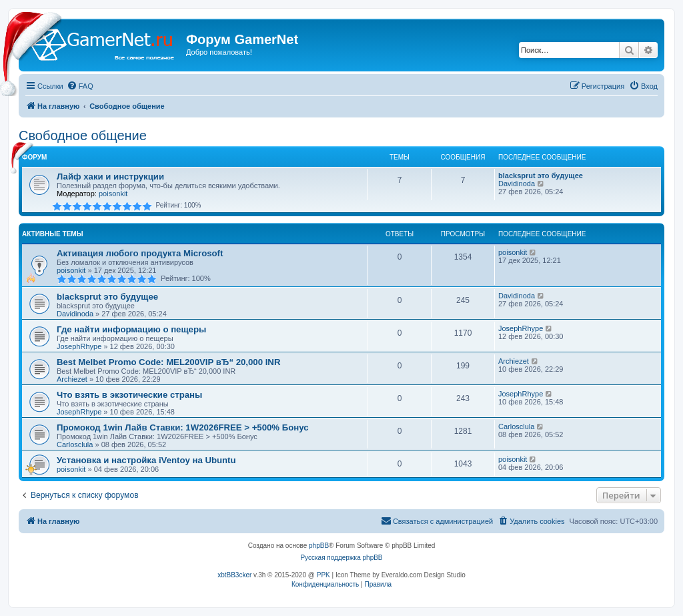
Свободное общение (83, 135)
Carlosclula (75, 444)
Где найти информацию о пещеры (131, 329)
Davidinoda (517, 184)
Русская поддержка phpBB (341, 558)
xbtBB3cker (234, 575)
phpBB (319, 546)
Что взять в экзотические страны (129, 395)
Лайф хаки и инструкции (110, 177)
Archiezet (72, 379)
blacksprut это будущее (541, 176)
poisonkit (113, 194)
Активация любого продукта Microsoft (140, 253)
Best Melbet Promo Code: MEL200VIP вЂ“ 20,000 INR (168, 362)
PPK (323, 575)
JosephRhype (79, 346)
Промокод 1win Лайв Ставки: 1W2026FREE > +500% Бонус (183, 427)
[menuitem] (80, 86)
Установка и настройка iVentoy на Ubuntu (146, 460)
